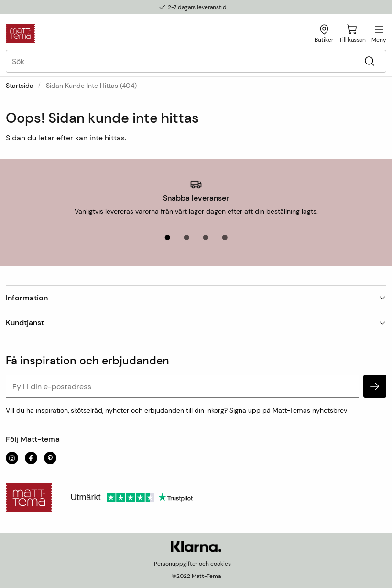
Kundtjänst (196, 323)
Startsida (20, 86)
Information (196, 298)
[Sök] (369, 61)
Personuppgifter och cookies (192, 564)
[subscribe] (375, 386)
